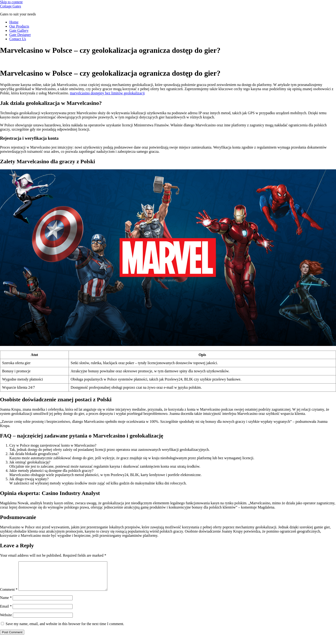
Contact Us (18, 39)
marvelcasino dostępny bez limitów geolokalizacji (107, 93)
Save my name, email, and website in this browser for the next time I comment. (65, 629)
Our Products (19, 26)
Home (14, 22)
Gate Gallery (19, 30)
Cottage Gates (10, 6)
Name (6, 603)
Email (6, 612)
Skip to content (11, 2)
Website (6, 621)
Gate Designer (20, 35)
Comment (9, 595)
